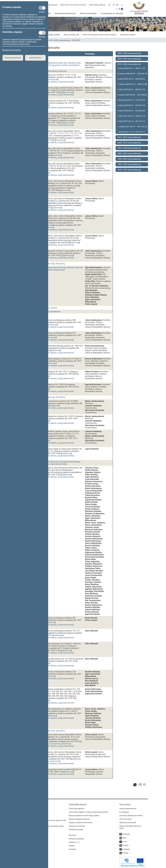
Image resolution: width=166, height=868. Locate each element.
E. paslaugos (124, 811)
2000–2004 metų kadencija (129, 154)
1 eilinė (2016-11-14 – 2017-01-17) (131, 132)
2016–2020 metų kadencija (60, 40)
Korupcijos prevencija (77, 825)
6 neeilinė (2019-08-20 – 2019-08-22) (132, 95)
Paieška (72, 845)
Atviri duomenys (125, 818)
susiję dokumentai (65, 82)
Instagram (126, 848)
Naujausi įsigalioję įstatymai (79, 818)
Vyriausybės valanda (48, 308)
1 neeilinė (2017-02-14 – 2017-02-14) (132, 127)
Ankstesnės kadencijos (65, 13)
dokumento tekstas (48, 82)
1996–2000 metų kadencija (129, 159)
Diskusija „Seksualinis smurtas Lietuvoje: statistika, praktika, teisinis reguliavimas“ (61, 269)
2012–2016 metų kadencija (129, 137)
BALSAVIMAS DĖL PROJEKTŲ (52, 264)
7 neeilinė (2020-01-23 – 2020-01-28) (132, 84)
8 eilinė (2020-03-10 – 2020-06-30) (131, 79)
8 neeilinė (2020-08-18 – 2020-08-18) (132, 74)
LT (114, 5)
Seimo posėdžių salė (71, 35)
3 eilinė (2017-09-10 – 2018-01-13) (131, 116)
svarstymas (53, 79)
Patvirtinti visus (35, 58)
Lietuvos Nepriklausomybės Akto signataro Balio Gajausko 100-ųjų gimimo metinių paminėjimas (60, 64)
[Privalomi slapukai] (42, 8)
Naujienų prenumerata (128, 821)
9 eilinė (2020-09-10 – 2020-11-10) (131, 68)
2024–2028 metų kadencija (129, 53)
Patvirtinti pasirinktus (13, 58)
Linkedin (125, 852)
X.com (125, 840)
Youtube (125, 844)
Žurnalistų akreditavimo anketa (131, 814)
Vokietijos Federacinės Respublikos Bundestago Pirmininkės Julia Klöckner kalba (60, 463)
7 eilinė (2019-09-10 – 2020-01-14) (131, 90)
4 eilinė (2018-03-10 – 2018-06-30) (131, 111)
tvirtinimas (69, 772)
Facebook (126, 833)
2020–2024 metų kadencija (129, 59)
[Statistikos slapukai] (42, 33)
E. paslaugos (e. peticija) (112, 13)
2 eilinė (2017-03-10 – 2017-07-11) (131, 121)
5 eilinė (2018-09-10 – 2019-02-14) (131, 105)
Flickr (124, 837)
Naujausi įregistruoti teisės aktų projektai (84, 814)
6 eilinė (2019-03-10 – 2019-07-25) (131, 100)
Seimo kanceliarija (88, 13)
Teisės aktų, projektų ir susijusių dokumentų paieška (88, 811)
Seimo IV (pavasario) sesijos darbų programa (100, 35)
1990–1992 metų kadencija (129, 170)
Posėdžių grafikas (53, 35)
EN (117, 5)
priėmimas (69, 92)
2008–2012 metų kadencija (129, 143)
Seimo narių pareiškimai (50, 312)
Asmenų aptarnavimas (128, 807)
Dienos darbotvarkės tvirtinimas (53, 71)
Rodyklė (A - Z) (74, 841)
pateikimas (54, 406)
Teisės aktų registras (97, 5)
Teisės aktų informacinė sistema (73, 5)
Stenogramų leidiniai (128, 35)
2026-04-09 (76, 40)
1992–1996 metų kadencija (129, 164)
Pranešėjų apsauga (76, 828)
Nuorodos (72, 834)
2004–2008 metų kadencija (129, 148)
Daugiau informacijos (11, 50)
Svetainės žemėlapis (76, 838)
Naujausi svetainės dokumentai (80, 821)
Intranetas (73, 848)
